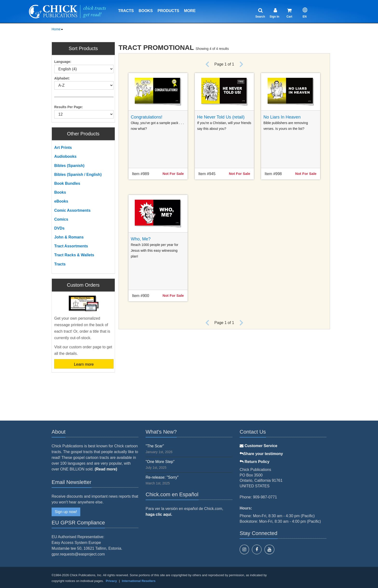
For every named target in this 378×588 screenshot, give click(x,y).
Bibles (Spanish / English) (78, 175)
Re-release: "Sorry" (162, 477)
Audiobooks (65, 156)
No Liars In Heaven (282, 117)
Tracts (126, 11)
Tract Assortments (71, 246)
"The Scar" (155, 446)
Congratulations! (147, 117)
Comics (61, 219)
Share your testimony (261, 454)
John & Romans (69, 237)
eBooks (61, 201)
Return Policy (255, 462)
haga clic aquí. (159, 514)
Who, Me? (141, 239)
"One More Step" (160, 462)
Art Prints (63, 148)
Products (169, 11)
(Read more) (106, 469)
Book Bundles (67, 183)
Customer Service (259, 446)
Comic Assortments (72, 210)
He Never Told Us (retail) (221, 117)
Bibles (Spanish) (69, 166)
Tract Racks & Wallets (74, 255)
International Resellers (139, 581)
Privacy (111, 581)
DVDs (59, 228)
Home (56, 29)
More (190, 11)
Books (146, 11)
